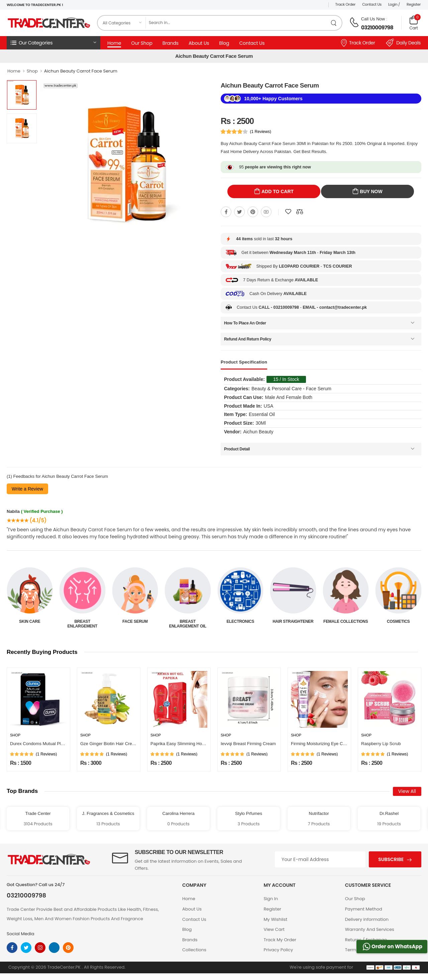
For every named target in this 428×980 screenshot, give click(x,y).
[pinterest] (68, 948)
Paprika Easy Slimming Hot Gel (181, 744)
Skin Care (82, 621)
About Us (199, 43)
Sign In (271, 899)
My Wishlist (275, 919)
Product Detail (237, 449)
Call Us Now (373, 19)
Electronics (293, 621)
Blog (224, 43)
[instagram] (40, 948)
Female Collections (398, 621)
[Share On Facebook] (226, 212)
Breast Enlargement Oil (240, 624)
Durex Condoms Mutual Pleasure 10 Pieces (52, 744)
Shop (32, 71)
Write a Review (27, 489)
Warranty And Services (370, 929)
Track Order (346, 4)
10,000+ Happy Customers (273, 99)
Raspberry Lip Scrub (381, 744)
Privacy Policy (278, 950)
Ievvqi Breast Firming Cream (248, 744)
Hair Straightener (346, 621)
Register (414, 4)
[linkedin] (54, 948)
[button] (53, 43)
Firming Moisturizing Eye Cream (322, 744)
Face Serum (188, 621)
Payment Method (364, 909)
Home (114, 43)
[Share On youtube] (266, 212)
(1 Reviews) (261, 132)
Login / (394, 4)
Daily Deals (403, 43)
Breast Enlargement (135, 624)
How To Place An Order (245, 323)
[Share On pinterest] (253, 212)
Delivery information (367, 919)
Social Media (21, 934)
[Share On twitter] (239, 212)
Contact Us (372, 4)
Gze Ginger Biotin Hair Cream (109, 744)
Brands (171, 43)
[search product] (334, 23)
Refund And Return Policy (248, 339)
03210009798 (377, 28)
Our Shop (142, 43)
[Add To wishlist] (288, 212)
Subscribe (391, 859)
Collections (194, 950)
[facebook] (12, 948)
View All (407, 791)
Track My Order (280, 940)
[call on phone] (354, 22)
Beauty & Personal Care (30, 624)
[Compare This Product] (300, 212)
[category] (122, 23)
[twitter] (26, 948)
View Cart (274, 929)
